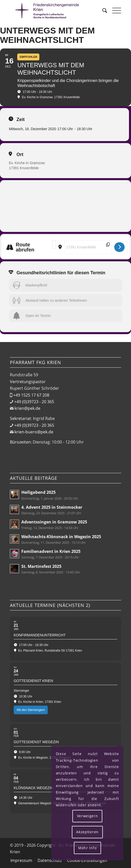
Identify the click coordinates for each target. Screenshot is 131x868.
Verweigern (87, 816)
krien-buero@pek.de (34, 432)
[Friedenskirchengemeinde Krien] (54, 10)
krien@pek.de (27, 408)
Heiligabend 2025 (38, 492)
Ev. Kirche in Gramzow (27, 163)
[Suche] (102, 10)
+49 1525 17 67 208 (31, 395)
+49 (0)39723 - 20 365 (34, 402)
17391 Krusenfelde (24, 168)
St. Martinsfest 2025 (41, 566)
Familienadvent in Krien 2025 (51, 551)
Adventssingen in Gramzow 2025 (54, 522)
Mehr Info (87, 848)
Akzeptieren (87, 832)
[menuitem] (102, 10)
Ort (20, 155)
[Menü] (114, 10)
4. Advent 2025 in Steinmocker (52, 507)
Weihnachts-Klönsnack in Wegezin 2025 (61, 537)
